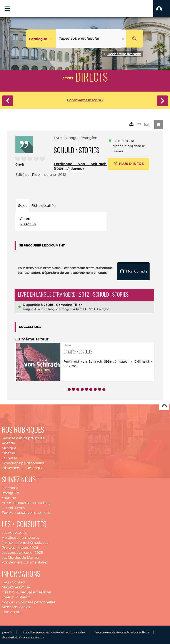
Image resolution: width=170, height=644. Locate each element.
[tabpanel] (61, 222)
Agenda (8, 443)
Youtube (9, 498)
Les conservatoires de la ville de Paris (122, 632)
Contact (19, 582)
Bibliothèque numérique (22, 468)
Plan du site (12, 612)
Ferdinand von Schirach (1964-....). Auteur (80, 166)
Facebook (10, 488)
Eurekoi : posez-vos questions (26, 512)
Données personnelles (37, 602)
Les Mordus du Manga (20, 557)
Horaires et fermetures (20, 537)
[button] (162, 9)
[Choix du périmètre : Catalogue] (41, 39)
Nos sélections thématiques (25, 542)
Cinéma (8, 453)
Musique (9, 448)
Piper (37, 175)
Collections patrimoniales (23, 463)
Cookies (8, 602)
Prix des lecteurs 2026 (20, 547)
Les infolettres (13, 508)
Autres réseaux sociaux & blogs (27, 503)
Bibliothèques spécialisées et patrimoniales (53, 632)
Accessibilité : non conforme (23, 637)
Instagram (10, 493)
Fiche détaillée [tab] (43, 206)
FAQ (5, 582)
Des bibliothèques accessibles (27, 592)
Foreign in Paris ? (16, 597)
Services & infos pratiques (23, 438)
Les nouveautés (14, 532)
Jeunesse (9, 458)
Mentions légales (16, 607)
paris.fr (7, 632)
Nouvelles (28, 224)
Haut (164, 405)
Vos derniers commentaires (25, 562)
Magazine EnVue (16, 587)
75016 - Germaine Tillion (63, 305)
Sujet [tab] (22, 206)
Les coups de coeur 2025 (22, 552)
